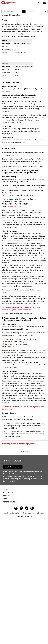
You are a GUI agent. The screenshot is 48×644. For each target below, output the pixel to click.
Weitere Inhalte (9, 502)
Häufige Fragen (27, 513)
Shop (5, 499)
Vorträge (6, 496)
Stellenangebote (15, 513)
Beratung (6, 493)
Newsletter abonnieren (13, 467)
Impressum (29, 517)
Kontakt (6, 513)
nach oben (24, 450)
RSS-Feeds (36, 513)
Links (43, 513)
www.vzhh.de (31, 115)
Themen (6, 490)
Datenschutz (20, 517)
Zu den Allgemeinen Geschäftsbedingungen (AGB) (19, 444)
